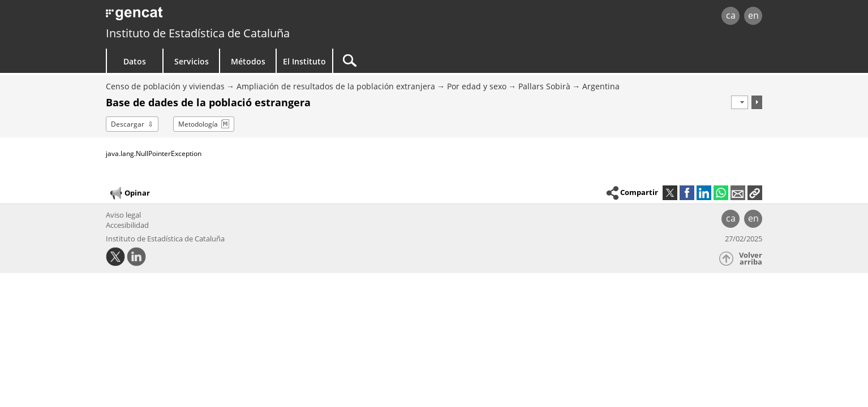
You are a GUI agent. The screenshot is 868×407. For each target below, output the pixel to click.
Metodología (198, 124)
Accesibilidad (127, 225)
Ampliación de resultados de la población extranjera (336, 86)
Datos (135, 61)
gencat (237, 17)
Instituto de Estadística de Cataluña (198, 33)
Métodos (248, 61)
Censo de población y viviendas (165, 86)
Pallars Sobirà (544, 86)
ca (731, 15)
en (753, 15)
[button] (755, 193)
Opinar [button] (129, 193)
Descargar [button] (128, 124)
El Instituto (304, 61)
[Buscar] (429, 61)
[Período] (740, 102)
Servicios (192, 61)
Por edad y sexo (477, 86)
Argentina (601, 86)
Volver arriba (751, 259)
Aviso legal (123, 215)
